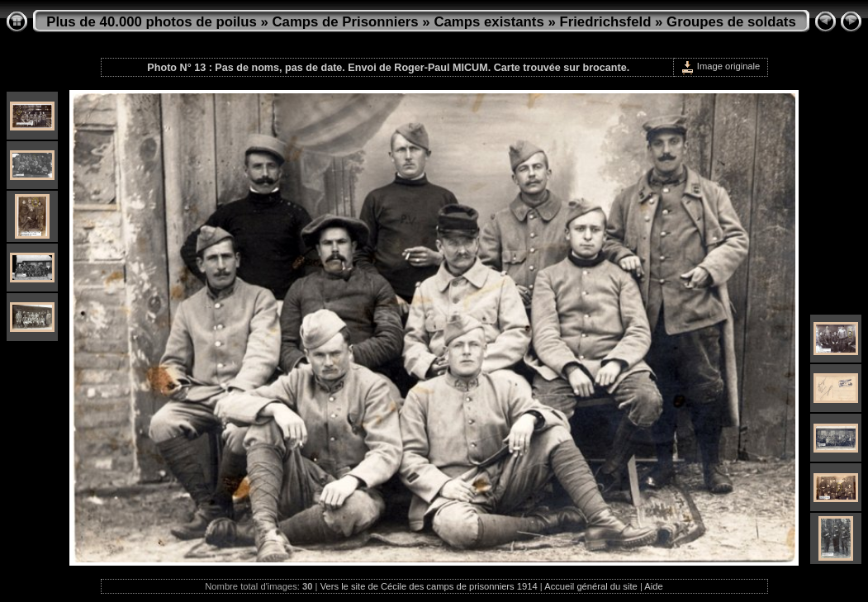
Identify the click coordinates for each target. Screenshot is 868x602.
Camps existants (489, 22)
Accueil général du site (591, 586)
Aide (653, 586)
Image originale (721, 66)
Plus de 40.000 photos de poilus (152, 22)
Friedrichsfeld (605, 22)
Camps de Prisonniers (346, 22)
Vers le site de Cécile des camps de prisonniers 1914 (429, 586)
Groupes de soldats (731, 22)
